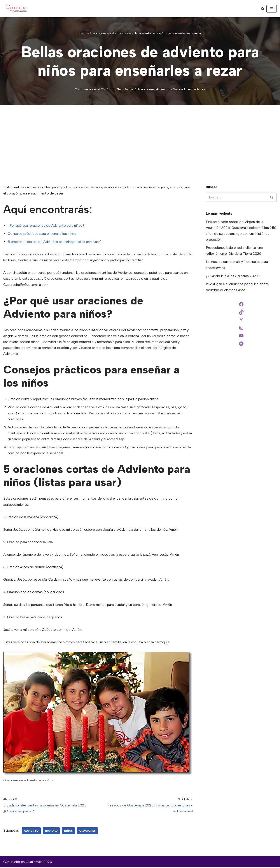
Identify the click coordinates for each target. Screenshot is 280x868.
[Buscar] (263, 9)
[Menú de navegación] (272, 9)
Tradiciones (98, 33)
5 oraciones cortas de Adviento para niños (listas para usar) (54, 242)
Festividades (196, 89)
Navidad (51, 831)
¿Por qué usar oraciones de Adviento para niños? (46, 225)
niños (68, 831)
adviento (31, 831)
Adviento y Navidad (171, 89)
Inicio (83, 33)
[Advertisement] (140, 138)
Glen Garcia (124, 89)
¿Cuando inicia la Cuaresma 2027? (233, 276)
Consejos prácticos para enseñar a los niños (42, 234)
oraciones (87, 831)
